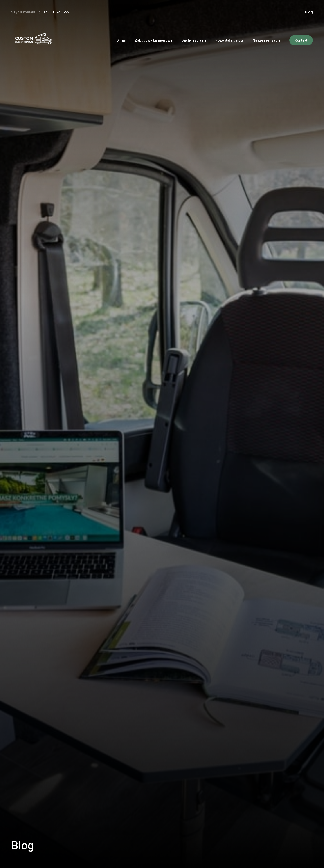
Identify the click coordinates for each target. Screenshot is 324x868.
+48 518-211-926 (57, 12)
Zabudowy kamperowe (154, 40)
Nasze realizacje (267, 40)
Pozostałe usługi (229, 40)
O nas (121, 40)
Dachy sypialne (194, 40)
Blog (309, 12)
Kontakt (301, 40)
